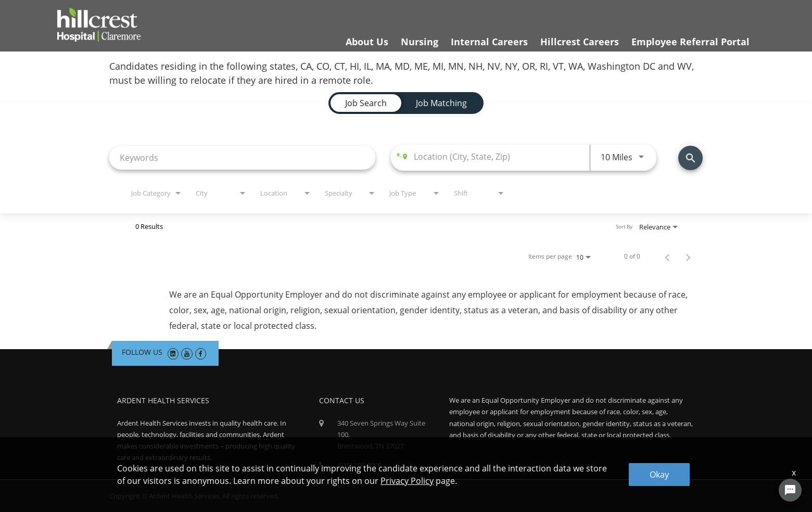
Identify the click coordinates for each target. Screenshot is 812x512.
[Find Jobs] (690, 158)
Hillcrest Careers (580, 42)
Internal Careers (489, 42)
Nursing (420, 42)
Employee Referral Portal (690, 42)
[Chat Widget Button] (790, 490)
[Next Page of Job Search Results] (688, 257)
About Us (367, 42)
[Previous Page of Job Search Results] (667, 257)
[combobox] (242, 157)
